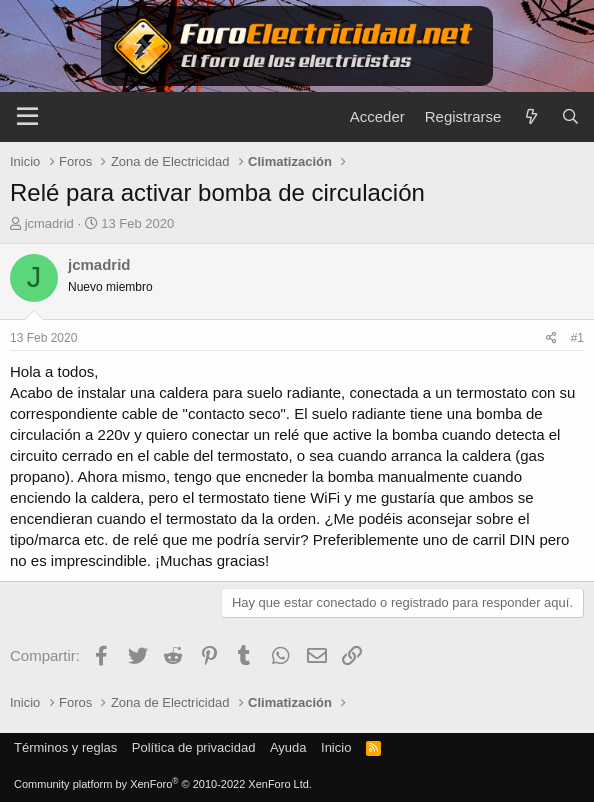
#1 (577, 338)
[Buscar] (570, 116)
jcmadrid (49, 223)
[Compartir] (551, 338)
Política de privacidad (194, 747)
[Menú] (27, 117)
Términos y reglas (65, 747)
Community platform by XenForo (163, 784)
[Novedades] (530, 116)
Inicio (336, 747)
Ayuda (288, 747)
